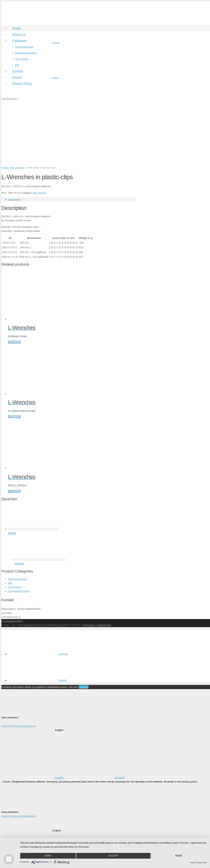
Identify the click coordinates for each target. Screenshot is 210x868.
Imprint (5, 726)
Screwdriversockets (19, 591)
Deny (48, 856)
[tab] (72, 199)
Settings (84, 687)
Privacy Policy (202, 863)
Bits (10, 583)
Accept (113, 856)
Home (5, 168)
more (179, 856)
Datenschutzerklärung (23, 726)
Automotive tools (17, 579)
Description (14, 199)
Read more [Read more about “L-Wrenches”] (14, 342)
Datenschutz (104, 625)
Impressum (89, 625)
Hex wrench (17, 168)
